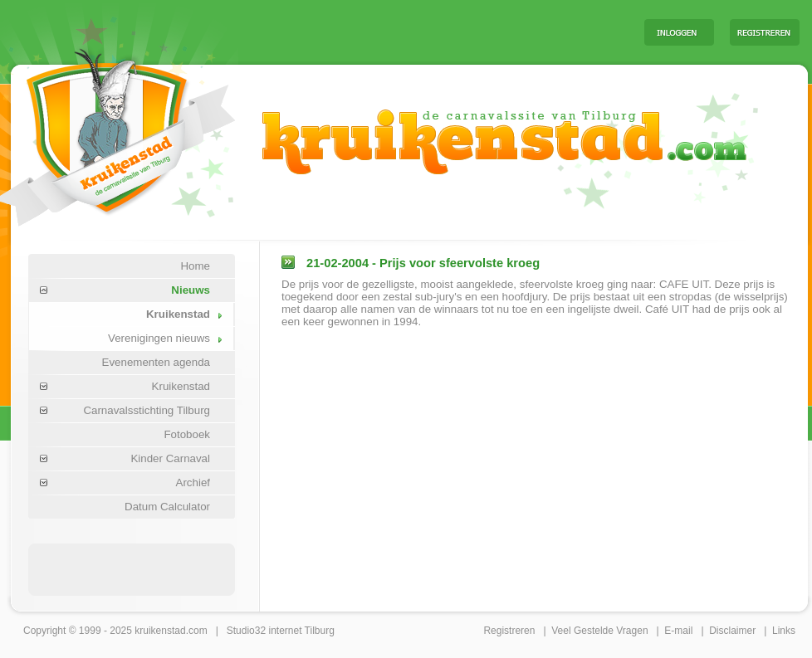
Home (195, 266)
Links (784, 631)
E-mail (678, 631)
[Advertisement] (132, 568)
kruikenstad (160, 631)
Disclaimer (732, 631)
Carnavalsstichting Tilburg (147, 410)
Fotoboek (187, 434)
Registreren (509, 631)
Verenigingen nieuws (159, 338)
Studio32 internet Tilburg (281, 631)
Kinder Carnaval (170, 458)
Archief (193, 483)
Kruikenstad (178, 314)
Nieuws (191, 290)
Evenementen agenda (156, 362)
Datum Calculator (167, 507)
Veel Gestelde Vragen (599, 631)
